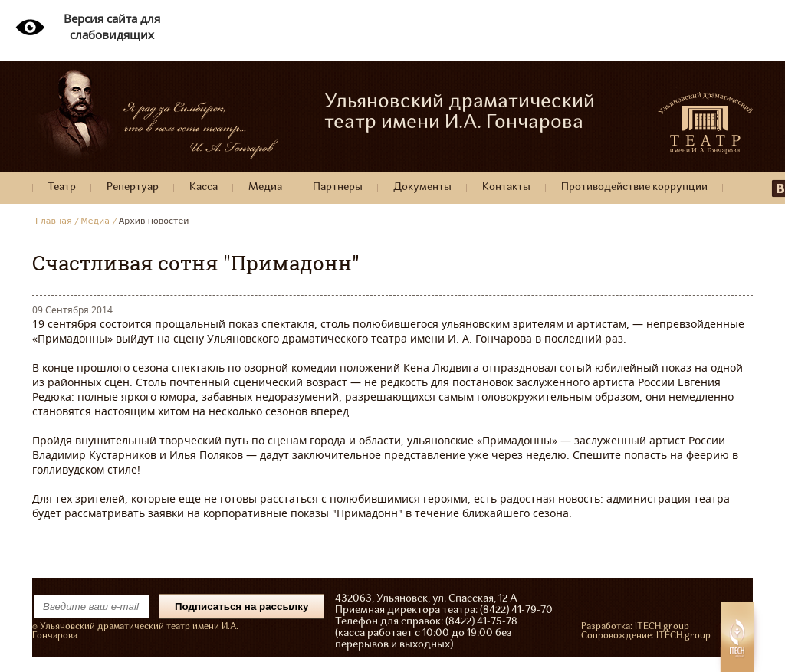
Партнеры (338, 187)
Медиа (265, 187)
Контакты (506, 187)
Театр (62, 187)
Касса (204, 187)
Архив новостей (154, 221)
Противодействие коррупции (634, 187)
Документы (422, 187)
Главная (54, 221)
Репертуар (133, 187)
